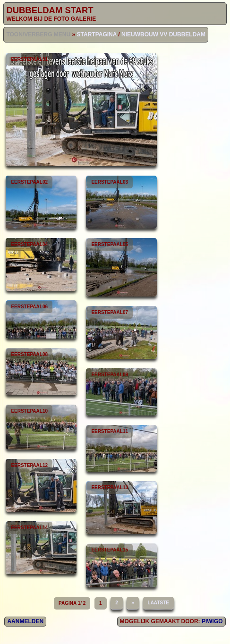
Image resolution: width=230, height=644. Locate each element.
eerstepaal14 (41, 548)
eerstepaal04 (41, 264)
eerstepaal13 (121, 508)
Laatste (158, 603)
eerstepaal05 (121, 267)
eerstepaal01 (81, 110)
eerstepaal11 (121, 448)
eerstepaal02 (41, 202)
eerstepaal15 (121, 565)
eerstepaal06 (41, 319)
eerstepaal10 (41, 427)
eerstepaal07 (121, 332)
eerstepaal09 (121, 392)
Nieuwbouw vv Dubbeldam (163, 34)
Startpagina (97, 34)
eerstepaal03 (121, 202)
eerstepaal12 (41, 485)
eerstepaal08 (41, 372)
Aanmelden (25, 621)
